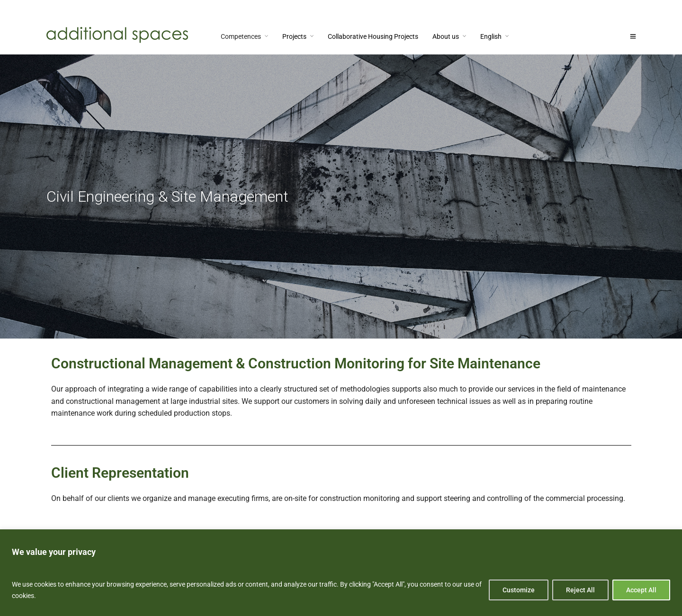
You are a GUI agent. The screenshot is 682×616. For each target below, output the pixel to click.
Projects (294, 36)
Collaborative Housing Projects (373, 36)
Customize (519, 590)
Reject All (580, 590)
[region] (341, 573)
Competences (241, 36)
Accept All (641, 590)
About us (446, 36)
